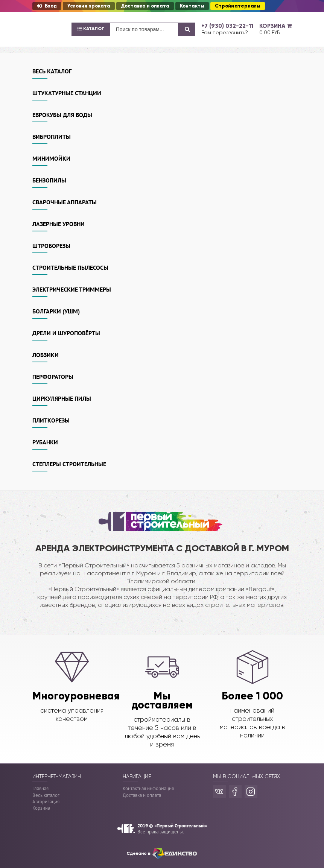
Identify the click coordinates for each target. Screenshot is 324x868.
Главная (40, 788)
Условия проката (89, 6)
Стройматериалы (238, 6)
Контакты (192, 6)
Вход (47, 6)
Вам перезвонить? (225, 32)
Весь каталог (46, 795)
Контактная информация (148, 788)
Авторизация (46, 802)
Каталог (91, 29)
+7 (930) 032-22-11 (227, 26)
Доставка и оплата (145, 6)
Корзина (41, 808)
